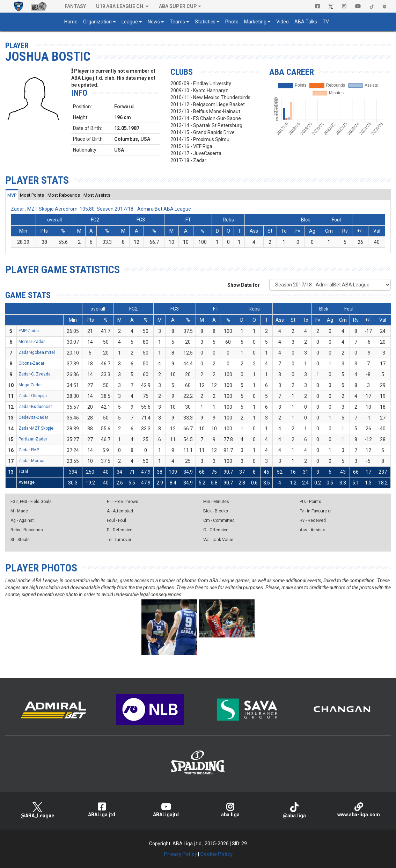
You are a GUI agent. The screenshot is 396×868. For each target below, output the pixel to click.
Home (71, 22)
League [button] (130, 22)
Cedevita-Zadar (33, 417)
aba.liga (230, 810)
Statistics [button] (205, 22)
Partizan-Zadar (33, 439)
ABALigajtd (166, 810)
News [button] (154, 22)
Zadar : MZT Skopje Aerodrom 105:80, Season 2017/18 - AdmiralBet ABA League (101, 209)
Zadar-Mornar (32, 461)
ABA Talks (306, 22)
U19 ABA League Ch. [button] (120, 6)
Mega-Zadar (30, 385)
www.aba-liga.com (359, 810)
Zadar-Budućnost (35, 407)
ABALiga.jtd (102, 810)
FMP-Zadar (29, 331)
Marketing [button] (255, 22)
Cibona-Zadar (31, 363)
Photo (232, 22)
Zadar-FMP (29, 450)
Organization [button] (97, 22)
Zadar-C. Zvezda (35, 374)
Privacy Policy (180, 854)
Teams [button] (177, 22)
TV (326, 22)
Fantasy (75, 6)
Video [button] (283, 22)
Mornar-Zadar (32, 342)
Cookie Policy (216, 854)
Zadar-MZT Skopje (36, 428)
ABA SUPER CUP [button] (178, 6)
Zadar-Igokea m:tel (37, 352)
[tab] (12, 195)
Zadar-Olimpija (33, 396)
